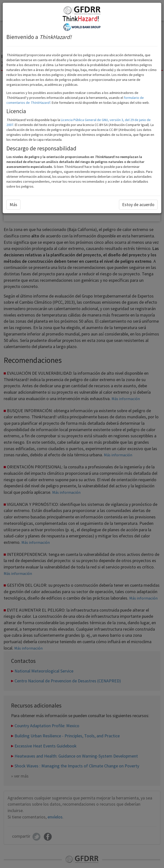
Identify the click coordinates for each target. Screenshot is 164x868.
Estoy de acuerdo (138, 204)
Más (13, 204)
